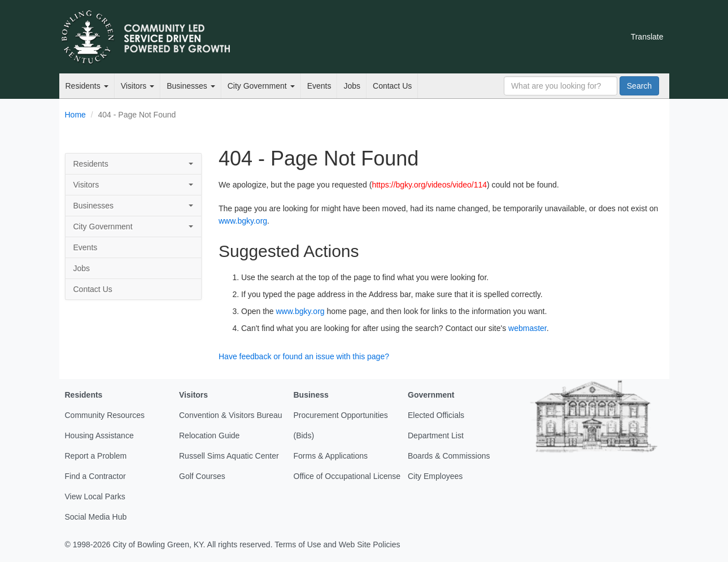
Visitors (138, 86)
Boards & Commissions (449, 456)
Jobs (352, 86)
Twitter (499, 37)
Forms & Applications (331, 456)
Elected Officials (436, 415)
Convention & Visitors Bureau (231, 415)
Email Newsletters (480, 37)
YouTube (538, 37)
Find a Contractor (95, 476)
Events (319, 86)
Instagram (557, 37)
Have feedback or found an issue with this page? (304, 356)
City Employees (435, 476)
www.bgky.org (243, 221)
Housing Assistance (99, 435)
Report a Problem (96, 456)
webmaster (528, 328)
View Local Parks (95, 496)
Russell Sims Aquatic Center (229, 456)
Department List (436, 435)
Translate (647, 37)
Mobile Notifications (576, 37)
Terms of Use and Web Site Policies (337, 544)
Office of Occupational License (347, 476)
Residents (87, 86)
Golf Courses (202, 476)
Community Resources (105, 415)
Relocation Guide (209, 435)
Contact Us (392, 86)
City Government (261, 86)
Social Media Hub (96, 517)
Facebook (518, 37)
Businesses (191, 86)
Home (75, 115)
